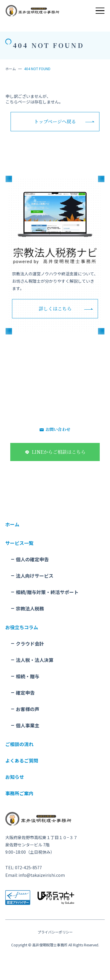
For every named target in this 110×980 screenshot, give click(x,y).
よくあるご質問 (22, 760)
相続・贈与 (28, 676)
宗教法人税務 (30, 608)
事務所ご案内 (19, 793)
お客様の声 (28, 709)
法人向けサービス (35, 576)
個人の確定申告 (32, 559)
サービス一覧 (19, 543)
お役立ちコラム (22, 627)
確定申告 (25, 693)
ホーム (11, 69)
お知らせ (15, 777)
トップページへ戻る (55, 121)
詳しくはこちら (55, 309)
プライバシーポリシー (55, 932)
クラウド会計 (30, 643)
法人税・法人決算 (35, 660)
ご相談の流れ (19, 744)
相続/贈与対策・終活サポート (47, 592)
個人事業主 (28, 725)
